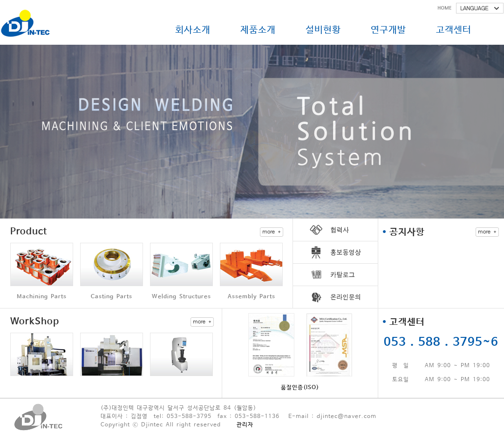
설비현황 (323, 30)
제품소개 (258, 30)
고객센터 (454, 30)
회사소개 (193, 30)
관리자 (245, 425)
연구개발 (388, 30)
